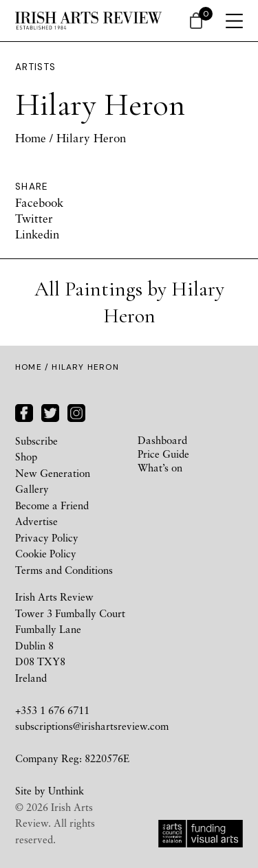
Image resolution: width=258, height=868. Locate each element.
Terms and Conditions (64, 570)
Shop (26, 456)
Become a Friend (52, 505)
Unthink (66, 790)
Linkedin (37, 234)
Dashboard (162, 440)
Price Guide (163, 454)
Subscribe (36, 441)
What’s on (160, 467)
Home (31, 138)
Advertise (36, 521)
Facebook (39, 202)
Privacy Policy (47, 537)
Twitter (34, 218)
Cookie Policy (46, 553)
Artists (36, 67)
